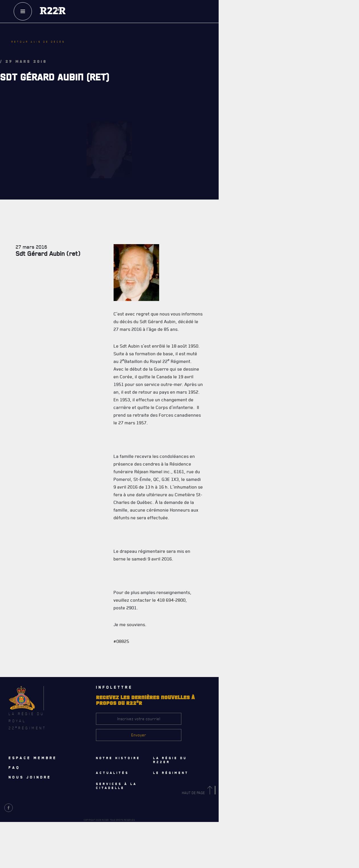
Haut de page (198, 793)
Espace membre (33, 758)
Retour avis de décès (38, 42)
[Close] (352, 727)
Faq (14, 767)
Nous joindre (30, 777)
